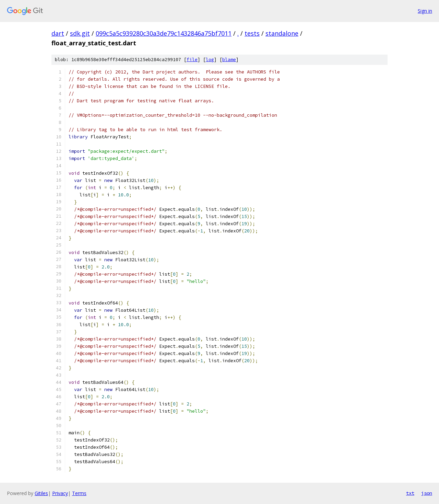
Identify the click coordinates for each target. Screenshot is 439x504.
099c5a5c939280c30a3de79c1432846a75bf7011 (164, 33)
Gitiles (41, 493)
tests (252, 33)
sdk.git (80, 33)
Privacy (60, 493)
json (427, 493)
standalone (282, 33)
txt (410, 493)
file (192, 60)
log (210, 60)
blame (229, 60)
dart (58, 33)
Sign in (425, 11)
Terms (79, 493)
